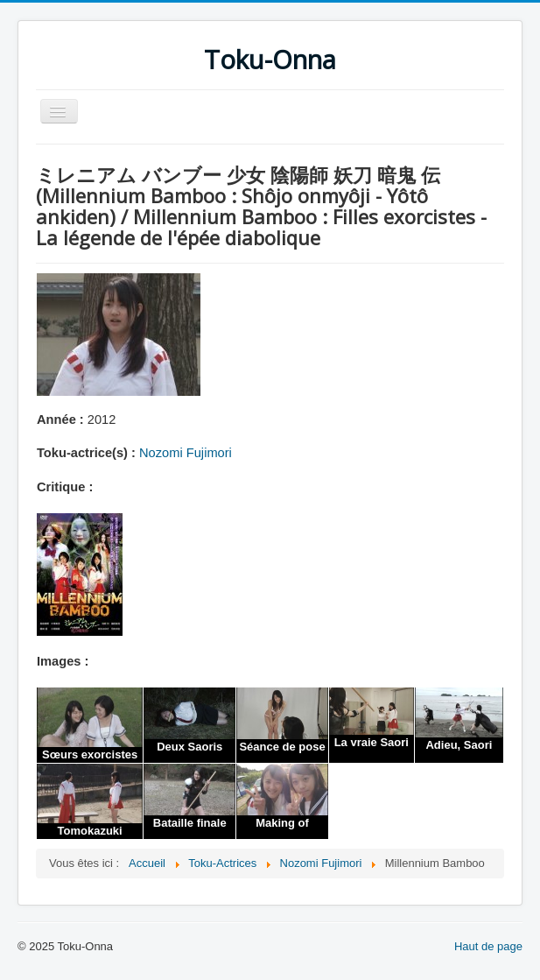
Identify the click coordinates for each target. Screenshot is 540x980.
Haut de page (488, 946)
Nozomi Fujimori (186, 453)
